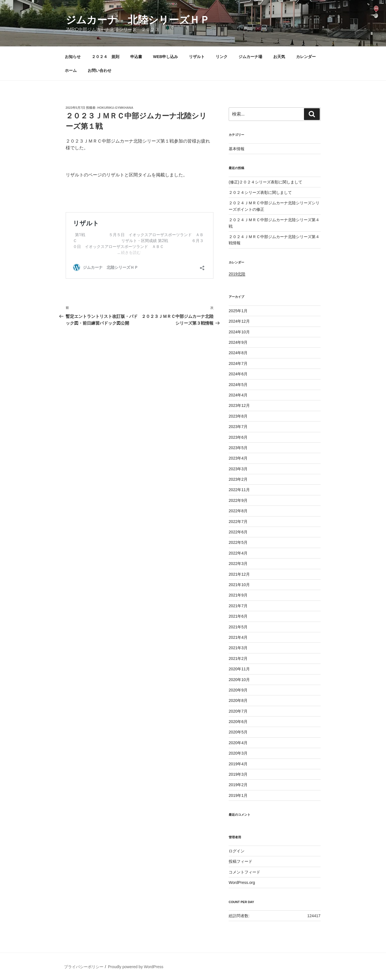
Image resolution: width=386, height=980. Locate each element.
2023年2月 (238, 479)
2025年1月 (238, 311)
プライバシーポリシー (84, 967)
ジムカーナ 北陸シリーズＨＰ (138, 20)
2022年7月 (238, 522)
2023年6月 (238, 437)
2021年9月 (238, 595)
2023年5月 (238, 448)
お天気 (279, 57)
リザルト (197, 57)
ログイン (237, 851)
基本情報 (237, 149)
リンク (222, 57)
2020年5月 (238, 732)
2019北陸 (237, 274)
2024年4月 (238, 395)
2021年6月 (238, 616)
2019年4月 (238, 764)
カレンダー (306, 57)
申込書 (136, 57)
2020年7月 (238, 711)
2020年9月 (238, 690)
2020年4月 (238, 743)
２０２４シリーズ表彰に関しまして (260, 192)
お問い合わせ (100, 70)
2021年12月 (239, 574)
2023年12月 (239, 405)
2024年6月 (238, 374)
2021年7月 (238, 606)
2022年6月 (238, 532)
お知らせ (73, 57)
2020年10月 (239, 680)
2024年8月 (238, 353)
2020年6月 (238, 722)
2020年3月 (238, 753)
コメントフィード (244, 872)
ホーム (71, 70)
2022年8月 (238, 511)
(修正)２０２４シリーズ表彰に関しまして (265, 182)
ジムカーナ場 (250, 57)
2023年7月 (238, 427)
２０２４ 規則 (105, 57)
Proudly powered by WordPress (136, 967)
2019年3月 (238, 774)
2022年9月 (238, 500)
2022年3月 (238, 564)
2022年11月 (239, 490)
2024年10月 (239, 332)
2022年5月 (238, 542)
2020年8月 (238, 700)
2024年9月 (238, 342)
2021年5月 (238, 627)
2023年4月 (238, 458)
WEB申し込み (166, 57)
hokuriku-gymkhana (115, 108)
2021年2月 (238, 658)
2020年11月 (239, 669)
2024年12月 (239, 321)
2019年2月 (238, 785)
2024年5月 (238, 385)
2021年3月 (238, 648)
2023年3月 (238, 469)
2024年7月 (238, 363)
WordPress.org (242, 883)
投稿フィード (241, 861)
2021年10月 (239, 585)
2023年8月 (238, 416)
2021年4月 (238, 637)
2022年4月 (238, 553)
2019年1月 (238, 795)
